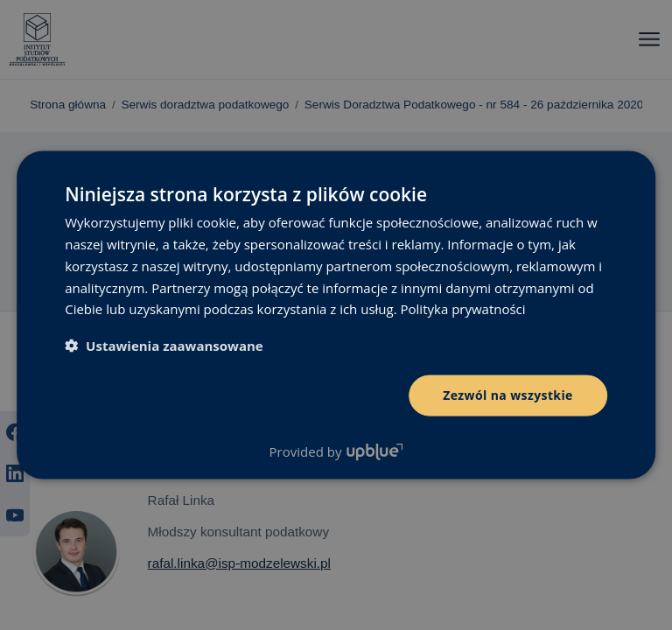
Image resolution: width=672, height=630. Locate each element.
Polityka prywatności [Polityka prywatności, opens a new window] (463, 309)
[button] (164, 346)
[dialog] (336, 315)
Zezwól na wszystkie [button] (508, 395)
